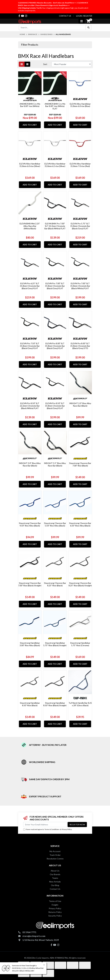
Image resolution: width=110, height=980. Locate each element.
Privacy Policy (67, 829)
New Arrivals (55, 882)
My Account (55, 851)
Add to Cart (30, 125)
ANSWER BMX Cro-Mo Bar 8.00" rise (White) (30, 105)
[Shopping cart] (88, 21)
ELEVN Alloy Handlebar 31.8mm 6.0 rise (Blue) (80, 105)
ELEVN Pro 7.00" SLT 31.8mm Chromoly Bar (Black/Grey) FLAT (55, 286)
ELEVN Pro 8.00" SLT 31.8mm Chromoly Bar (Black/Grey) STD (80, 346)
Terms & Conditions (52, 829)
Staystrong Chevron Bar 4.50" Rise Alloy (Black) (30, 524)
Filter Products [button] (30, 45)
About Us (55, 871)
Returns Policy (55, 912)
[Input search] (52, 27)
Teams (55, 878)
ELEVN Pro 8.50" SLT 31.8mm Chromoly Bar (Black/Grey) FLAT (55, 406)
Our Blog (55, 885)
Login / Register (84, 16)
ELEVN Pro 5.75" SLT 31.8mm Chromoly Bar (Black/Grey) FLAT (80, 226)
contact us (65, 16)
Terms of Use (55, 901)
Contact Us (55, 889)
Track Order (55, 855)
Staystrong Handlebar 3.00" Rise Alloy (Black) (30, 644)
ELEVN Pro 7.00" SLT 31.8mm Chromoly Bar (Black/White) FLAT (80, 286)
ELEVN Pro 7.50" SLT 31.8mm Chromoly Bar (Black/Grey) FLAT (30, 346)
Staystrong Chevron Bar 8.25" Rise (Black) (55, 584)
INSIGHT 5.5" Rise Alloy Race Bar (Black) (55, 464)
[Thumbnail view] (22, 64)
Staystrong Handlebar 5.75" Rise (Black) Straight (55, 644)
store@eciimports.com (34, 936)
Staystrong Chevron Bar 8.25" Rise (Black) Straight (80, 584)
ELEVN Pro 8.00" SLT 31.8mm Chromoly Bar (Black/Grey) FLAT (55, 346)
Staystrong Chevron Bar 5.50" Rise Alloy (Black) (55, 524)
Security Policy (55, 916)
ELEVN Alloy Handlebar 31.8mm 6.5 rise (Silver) (55, 165)
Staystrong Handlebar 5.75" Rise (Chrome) (80, 644)
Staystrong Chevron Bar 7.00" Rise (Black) (80, 464)
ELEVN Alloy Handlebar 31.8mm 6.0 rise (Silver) (30, 165)
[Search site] (88, 27)
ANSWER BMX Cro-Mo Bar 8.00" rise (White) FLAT (55, 106)
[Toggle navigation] (82, 21)
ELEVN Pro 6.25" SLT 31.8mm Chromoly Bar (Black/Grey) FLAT (30, 286)
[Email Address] (45, 825)
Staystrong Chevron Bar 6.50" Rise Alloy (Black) (80, 524)
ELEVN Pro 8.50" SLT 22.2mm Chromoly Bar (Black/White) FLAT (30, 406)
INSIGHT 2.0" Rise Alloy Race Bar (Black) (80, 404)
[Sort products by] (71, 64)
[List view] (27, 64)
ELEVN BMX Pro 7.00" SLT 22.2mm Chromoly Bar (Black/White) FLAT (55, 226)
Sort (45, 64)
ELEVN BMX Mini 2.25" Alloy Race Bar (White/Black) (30, 226)
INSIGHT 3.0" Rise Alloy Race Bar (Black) (30, 464)
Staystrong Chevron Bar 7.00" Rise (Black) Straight (30, 584)
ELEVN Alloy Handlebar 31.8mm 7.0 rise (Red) (80, 165)
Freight (55, 905)
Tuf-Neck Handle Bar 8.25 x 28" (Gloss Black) (80, 704)
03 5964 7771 (29, 932)
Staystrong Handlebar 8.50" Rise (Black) (30, 704)
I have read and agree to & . (48, 829)
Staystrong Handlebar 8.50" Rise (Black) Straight (55, 704)
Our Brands (55, 874)
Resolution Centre (55, 859)
